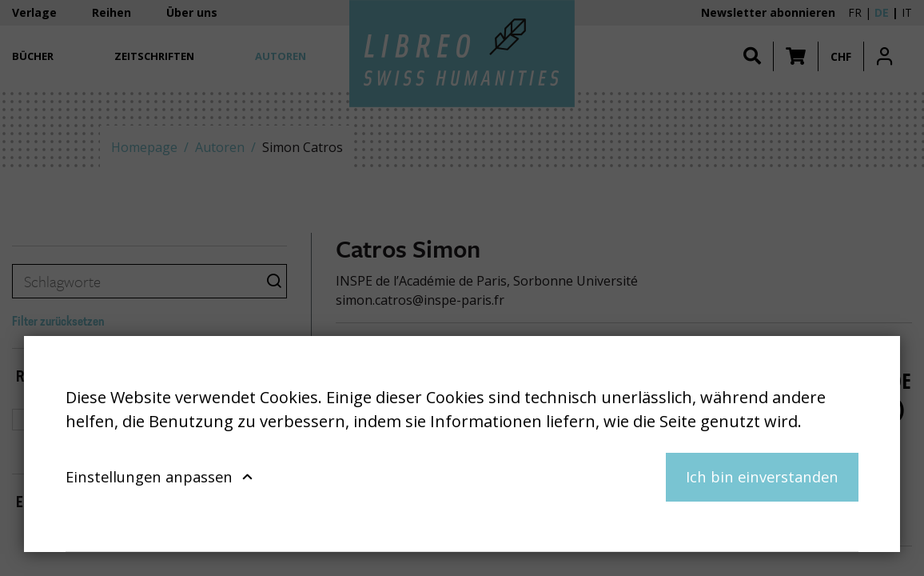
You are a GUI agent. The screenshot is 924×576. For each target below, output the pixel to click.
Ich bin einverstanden (762, 476)
